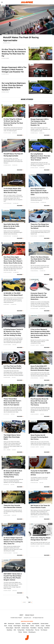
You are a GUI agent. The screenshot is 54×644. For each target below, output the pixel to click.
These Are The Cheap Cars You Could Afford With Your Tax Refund (40, 226)
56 (51, 243)
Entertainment (34, 82)
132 (51, 524)
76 (24, 316)
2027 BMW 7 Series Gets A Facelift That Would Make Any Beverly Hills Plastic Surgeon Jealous (13, 577)
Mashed (48, 626)
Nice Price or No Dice (8, 279)
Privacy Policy (30, 615)
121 (24, 243)
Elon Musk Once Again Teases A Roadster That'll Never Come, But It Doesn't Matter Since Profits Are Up (13, 260)
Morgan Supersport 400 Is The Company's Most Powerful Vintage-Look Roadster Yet (14, 69)
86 (24, 210)
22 (51, 352)
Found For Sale (34, 316)
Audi (5, 457)
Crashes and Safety (35, 48)
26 (24, 492)
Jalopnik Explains (35, 279)
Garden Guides (44, 624)
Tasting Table (21, 630)
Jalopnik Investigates (8, 352)
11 (24, 385)
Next (30, 602)
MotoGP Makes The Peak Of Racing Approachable (21, 39)
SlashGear (10, 630)
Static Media (18, 618)
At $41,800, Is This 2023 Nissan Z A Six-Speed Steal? (13, 294)
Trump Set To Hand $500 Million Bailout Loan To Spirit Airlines (40, 473)
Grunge (10, 626)
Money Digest (10, 628)
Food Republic (36, 624)
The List (37, 630)
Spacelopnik (33, 175)
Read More (20, 135)
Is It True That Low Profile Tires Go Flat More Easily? (13, 367)
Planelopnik (6, 210)
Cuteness (18, 624)
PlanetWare (33, 628)
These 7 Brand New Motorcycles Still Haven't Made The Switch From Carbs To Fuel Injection (12, 402)
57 (24, 279)
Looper (43, 626)
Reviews (5, 524)
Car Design (6, 560)
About (21, 615)
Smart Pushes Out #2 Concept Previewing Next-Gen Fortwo (40, 437)
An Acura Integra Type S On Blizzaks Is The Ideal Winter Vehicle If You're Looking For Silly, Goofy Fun (13, 541)
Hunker (32, 626)
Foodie (29, 624)
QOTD (32, 210)
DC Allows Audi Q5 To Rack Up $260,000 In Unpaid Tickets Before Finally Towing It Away (13, 474)
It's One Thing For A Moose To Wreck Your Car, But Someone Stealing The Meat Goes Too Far (14, 53)
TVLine (20, 632)
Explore (24, 624)
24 (24, 524)
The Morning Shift (8, 243)
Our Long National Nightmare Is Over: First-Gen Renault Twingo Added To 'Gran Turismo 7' (14, 86)
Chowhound (11, 624)
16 (51, 421)
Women (25, 632)
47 (51, 457)
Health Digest (17, 626)
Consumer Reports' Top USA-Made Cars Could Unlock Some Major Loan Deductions (39, 296)
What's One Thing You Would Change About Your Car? (40, 539)
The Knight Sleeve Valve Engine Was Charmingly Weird (12, 437)
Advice (5, 175)
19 (51, 175)
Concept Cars (34, 421)
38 (24, 457)
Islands (37, 626)
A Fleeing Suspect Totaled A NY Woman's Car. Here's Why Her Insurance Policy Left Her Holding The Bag (13, 332)
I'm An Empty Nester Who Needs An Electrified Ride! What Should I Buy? (12, 191)
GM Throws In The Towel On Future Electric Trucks (40, 506)
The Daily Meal (30, 630)
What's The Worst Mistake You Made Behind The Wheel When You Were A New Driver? (40, 260)
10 (51, 105)
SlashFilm (47, 628)
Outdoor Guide (25, 628)
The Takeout (44, 630)
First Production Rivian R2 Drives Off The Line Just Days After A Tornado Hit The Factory (39, 402)
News (32, 65)
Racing (4, 6)
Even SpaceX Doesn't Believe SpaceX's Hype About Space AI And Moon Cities (39, 192)
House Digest (25, 626)
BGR (5, 624)
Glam (6, 626)
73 (24, 560)
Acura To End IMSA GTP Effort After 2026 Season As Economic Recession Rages (40, 368)
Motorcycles (7, 385)
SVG (15, 630)
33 (51, 316)
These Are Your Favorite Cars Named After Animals (13, 506)
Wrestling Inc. (32, 632)
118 (51, 492)
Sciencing (40, 628)
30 (51, 385)
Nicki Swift (17, 628)
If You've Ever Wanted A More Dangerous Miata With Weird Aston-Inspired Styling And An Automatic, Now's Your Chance (40, 333)
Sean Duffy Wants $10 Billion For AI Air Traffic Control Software (11, 226)
